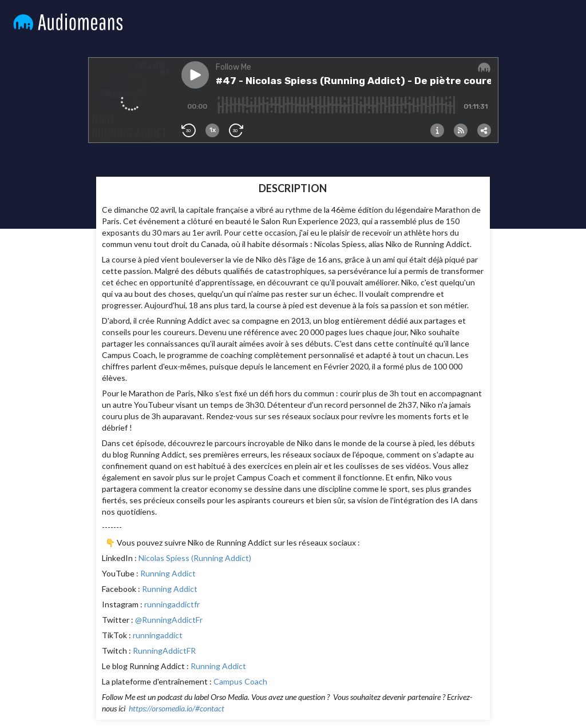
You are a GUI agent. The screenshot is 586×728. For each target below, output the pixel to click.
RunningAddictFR (164, 651)
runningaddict (158, 635)
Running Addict (168, 573)
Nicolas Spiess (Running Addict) (195, 558)
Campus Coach (240, 681)
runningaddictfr (172, 604)
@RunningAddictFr (169, 620)
